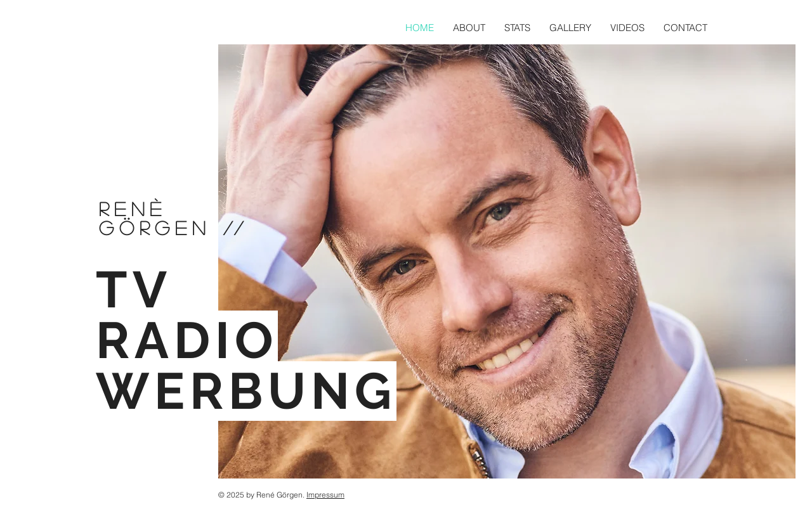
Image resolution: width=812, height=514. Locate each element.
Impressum (325, 495)
